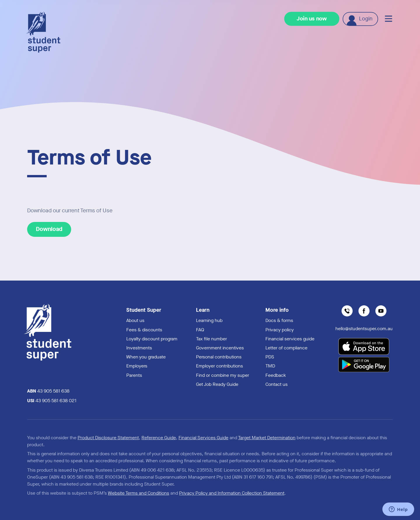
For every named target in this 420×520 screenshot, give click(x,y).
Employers (137, 366)
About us (135, 320)
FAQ (200, 330)
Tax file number (211, 339)
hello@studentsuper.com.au (364, 329)
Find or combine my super (223, 375)
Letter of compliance (286, 348)
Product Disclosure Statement (108, 438)
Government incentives (220, 348)
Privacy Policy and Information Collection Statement (232, 493)
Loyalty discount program (152, 339)
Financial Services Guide (203, 438)
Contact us (276, 384)
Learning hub (209, 320)
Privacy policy (280, 330)
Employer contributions (219, 366)
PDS (270, 357)
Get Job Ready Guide (217, 384)
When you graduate (146, 357)
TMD (270, 366)
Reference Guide (159, 438)
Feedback (276, 375)
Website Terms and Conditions (139, 493)
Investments (139, 348)
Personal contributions (219, 357)
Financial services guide (290, 339)
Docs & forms (279, 320)
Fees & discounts (144, 330)
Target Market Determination (267, 438)
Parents (134, 375)
